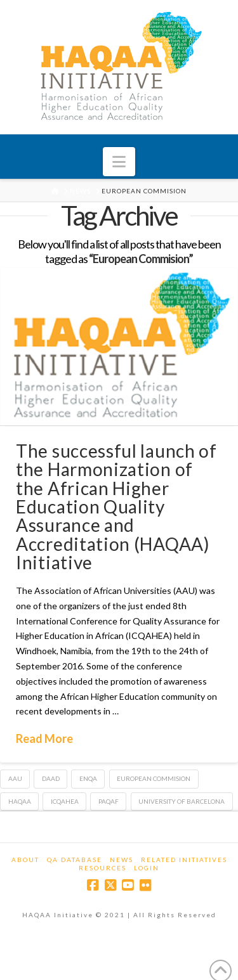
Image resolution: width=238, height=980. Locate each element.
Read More (44, 738)
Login (147, 868)
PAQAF (109, 801)
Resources (102, 868)
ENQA (88, 778)
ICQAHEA (65, 801)
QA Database (75, 860)
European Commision (154, 778)
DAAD (51, 778)
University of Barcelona (182, 801)
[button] (119, 162)
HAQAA (20, 801)
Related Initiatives (184, 860)
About (25, 860)
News (122, 860)
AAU (15, 778)
